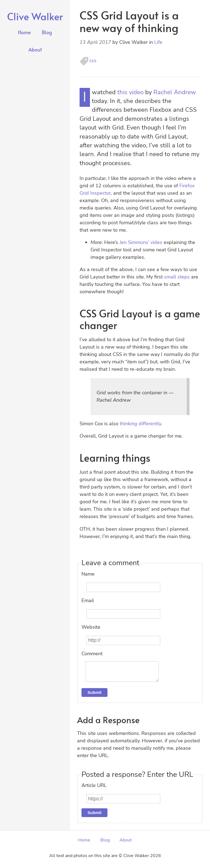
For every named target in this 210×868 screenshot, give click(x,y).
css (93, 61)
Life (158, 42)
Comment (92, 654)
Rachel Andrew (175, 92)
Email (88, 600)
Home (24, 32)
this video (130, 92)
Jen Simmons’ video (141, 242)
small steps (177, 277)
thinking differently (140, 424)
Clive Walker (35, 16)
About (35, 49)
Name (88, 574)
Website (91, 627)
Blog (47, 32)
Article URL (94, 790)
